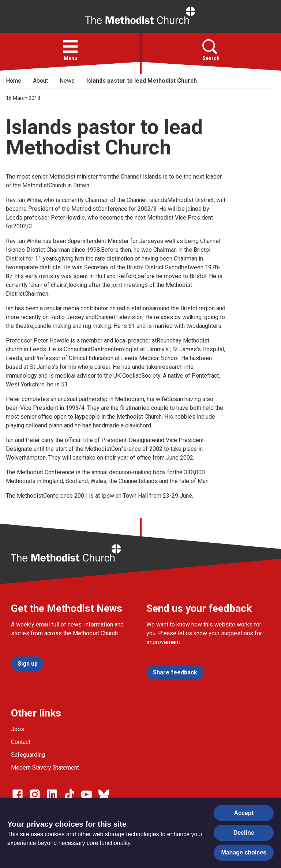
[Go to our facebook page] (18, 794)
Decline (244, 833)
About (40, 81)
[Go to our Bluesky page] (104, 794)
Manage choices (244, 852)
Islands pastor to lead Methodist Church (142, 81)
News (67, 81)
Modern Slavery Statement (45, 768)
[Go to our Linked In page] (52, 794)
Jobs (18, 729)
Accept (244, 813)
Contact (21, 742)
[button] (70, 46)
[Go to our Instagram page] (35, 794)
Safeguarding (28, 755)
